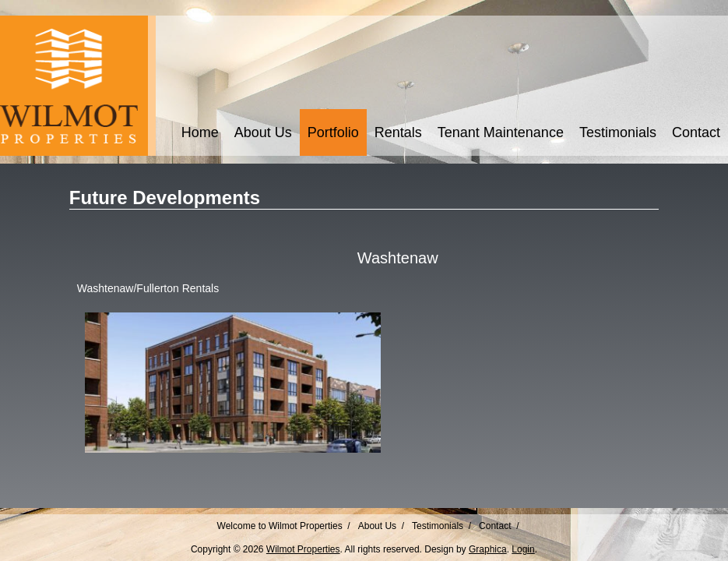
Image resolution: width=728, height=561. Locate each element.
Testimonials (618, 132)
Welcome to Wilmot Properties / (284, 526)
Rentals (398, 132)
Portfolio (333, 132)
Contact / (499, 526)
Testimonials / (441, 526)
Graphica (488, 549)
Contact (696, 132)
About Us (263, 132)
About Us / (381, 526)
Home (200, 132)
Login (523, 549)
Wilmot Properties (303, 549)
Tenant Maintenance (501, 132)
